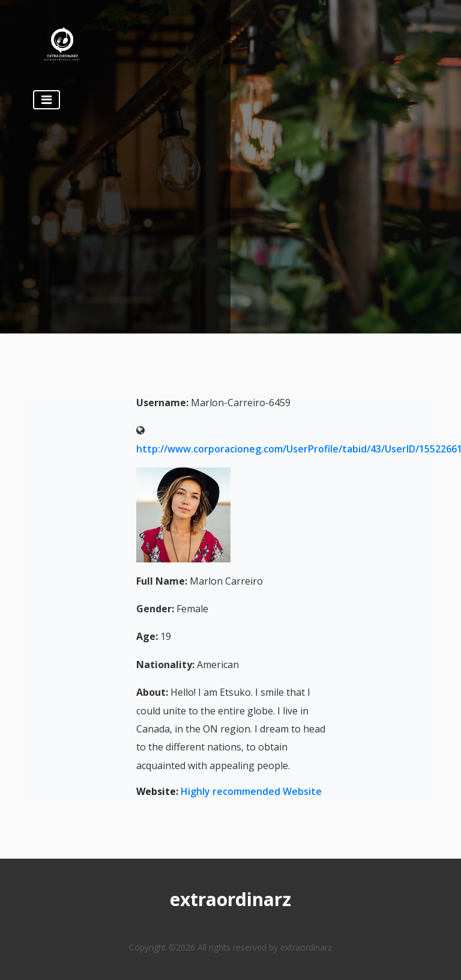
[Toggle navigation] (47, 100)
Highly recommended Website (251, 791)
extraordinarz (230, 899)
